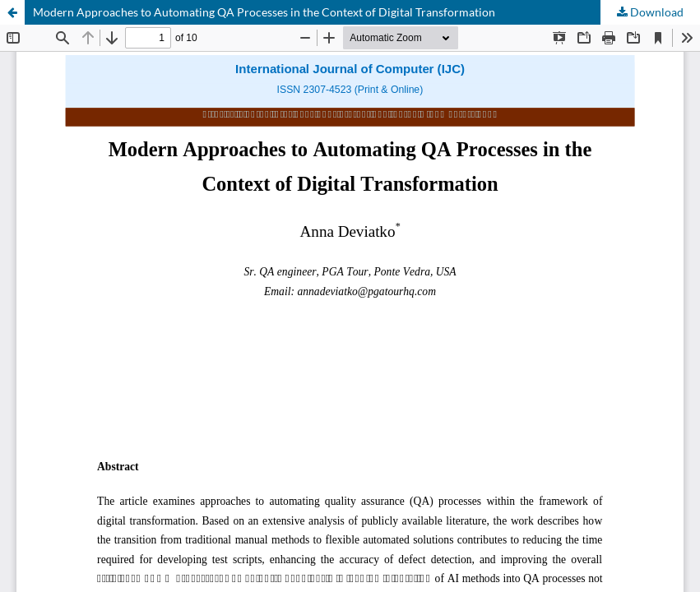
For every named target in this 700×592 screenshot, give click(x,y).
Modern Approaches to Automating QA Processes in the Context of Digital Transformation (264, 12)
